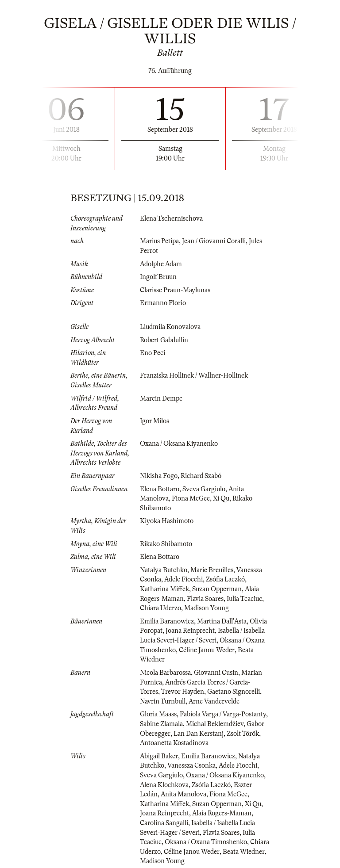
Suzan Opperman (217, 589)
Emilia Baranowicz (167, 621)
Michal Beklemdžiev (215, 724)
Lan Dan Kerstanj (199, 734)
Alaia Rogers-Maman (222, 813)
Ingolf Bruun (158, 277)
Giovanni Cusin (216, 673)
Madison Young (207, 608)
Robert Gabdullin (164, 340)
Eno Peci (153, 353)
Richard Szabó (201, 476)
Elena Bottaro (160, 489)
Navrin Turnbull (163, 701)
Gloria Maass (158, 714)
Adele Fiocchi (184, 579)
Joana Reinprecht (190, 631)
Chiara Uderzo (160, 608)
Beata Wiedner (244, 852)
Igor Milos (155, 421)
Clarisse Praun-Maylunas (175, 290)
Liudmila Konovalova (170, 327)
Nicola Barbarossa (165, 673)
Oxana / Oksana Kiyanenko (179, 444)
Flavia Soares (205, 599)
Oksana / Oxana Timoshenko (206, 842)
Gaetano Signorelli (234, 692)
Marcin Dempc (161, 398)
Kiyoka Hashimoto (167, 521)
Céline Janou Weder (207, 650)
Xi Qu (221, 498)
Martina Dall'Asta (222, 621)
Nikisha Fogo (159, 476)
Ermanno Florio (163, 303)
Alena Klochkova (164, 785)
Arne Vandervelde (214, 701)
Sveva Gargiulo (204, 489)
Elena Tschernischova (171, 218)
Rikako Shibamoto (166, 544)
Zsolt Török (243, 734)
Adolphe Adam (161, 264)
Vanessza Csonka (191, 765)
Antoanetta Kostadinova (174, 743)
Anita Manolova (184, 794)
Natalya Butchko (164, 570)
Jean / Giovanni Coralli (214, 241)
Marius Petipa (159, 241)
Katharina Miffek (164, 589)
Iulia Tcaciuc (244, 599)
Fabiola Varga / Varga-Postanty (223, 714)
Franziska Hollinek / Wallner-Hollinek (194, 375)
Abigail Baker (159, 756)
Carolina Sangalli (164, 823)
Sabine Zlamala (161, 724)
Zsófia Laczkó (225, 579)
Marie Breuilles (212, 570)
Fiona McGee (191, 498)
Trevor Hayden (183, 692)
